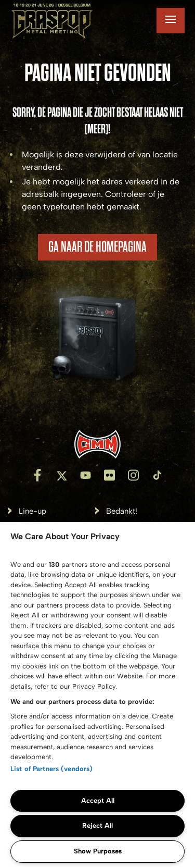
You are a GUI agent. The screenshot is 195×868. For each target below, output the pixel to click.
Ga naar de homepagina (97, 247)
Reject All (97, 826)
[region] (97, 695)
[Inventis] (97, 444)
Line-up (32, 511)
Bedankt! (122, 511)
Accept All (98, 801)
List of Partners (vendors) (51, 769)
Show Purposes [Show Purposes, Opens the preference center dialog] (98, 851)
